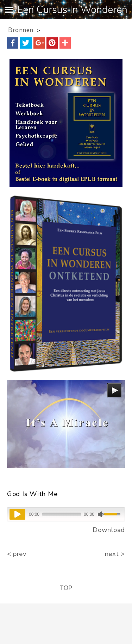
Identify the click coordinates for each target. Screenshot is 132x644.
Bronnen (21, 30)
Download (109, 530)
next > (115, 554)
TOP (66, 588)
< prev (17, 554)
